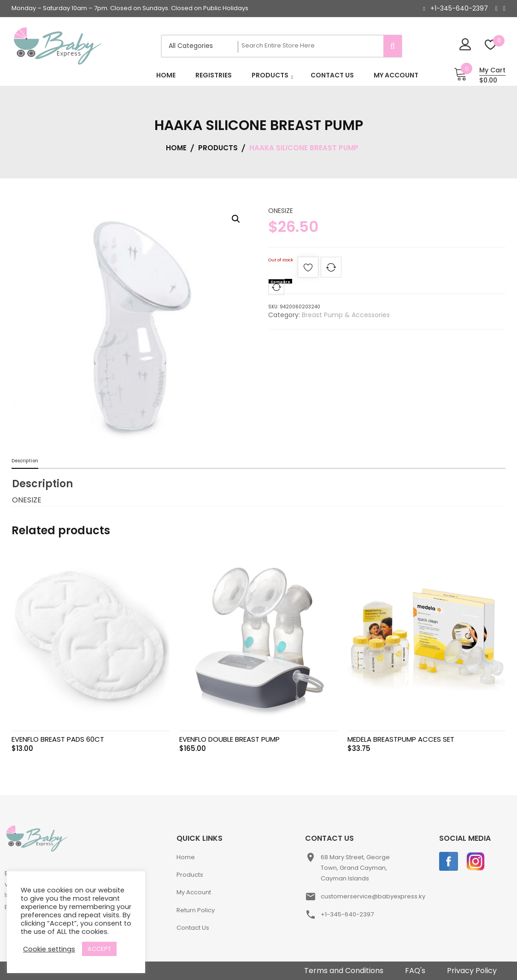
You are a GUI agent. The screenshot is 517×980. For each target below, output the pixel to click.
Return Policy (196, 910)
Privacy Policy (472, 971)
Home (186, 857)
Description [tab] (25, 461)
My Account (194, 892)
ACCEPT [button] (99, 949)
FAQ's (415, 971)
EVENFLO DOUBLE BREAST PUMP (229, 739)
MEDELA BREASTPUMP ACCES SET (401, 739)
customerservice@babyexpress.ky (373, 896)
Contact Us (193, 928)
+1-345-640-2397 (459, 8)
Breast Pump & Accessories (346, 315)
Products (190, 875)
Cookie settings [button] (49, 949)
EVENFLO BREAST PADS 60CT (58, 739)
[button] (236, 219)
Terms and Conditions (344, 971)
